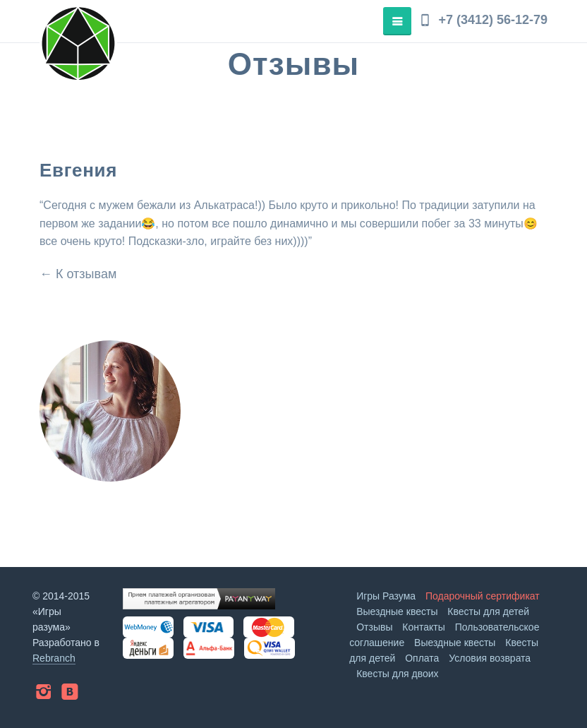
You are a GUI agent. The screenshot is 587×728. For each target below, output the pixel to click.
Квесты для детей (488, 611)
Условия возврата (490, 658)
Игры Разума (386, 596)
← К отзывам (78, 274)
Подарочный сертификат (483, 596)
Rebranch (54, 658)
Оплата (422, 658)
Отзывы (374, 627)
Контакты (423, 627)
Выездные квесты (397, 611)
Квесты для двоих (397, 674)
